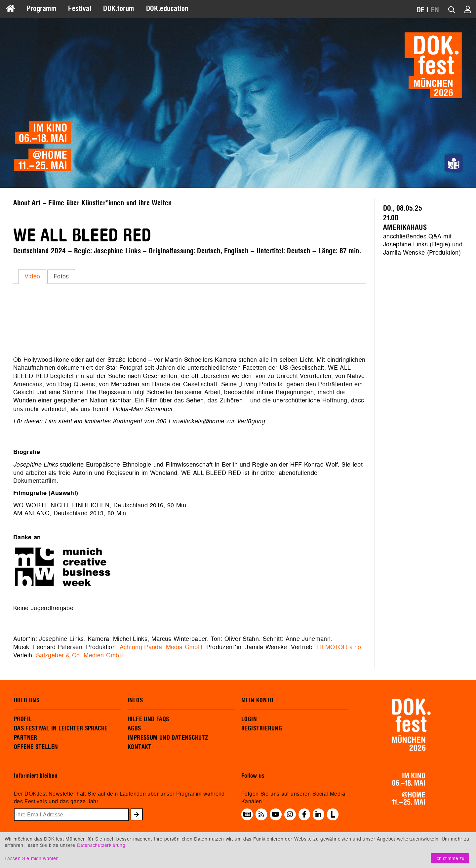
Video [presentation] (32, 276)
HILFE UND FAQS (148, 719)
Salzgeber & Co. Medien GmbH (80, 655)
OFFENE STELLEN (36, 747)
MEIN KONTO (258, 700)
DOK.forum (119, 9)
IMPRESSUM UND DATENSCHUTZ (168, 738)
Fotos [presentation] (61, 276)
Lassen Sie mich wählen (32, 858)
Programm (41, 9)
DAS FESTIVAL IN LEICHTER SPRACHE (61, 728)
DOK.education (167, 9)
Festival (80, 9)
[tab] (32, 276)
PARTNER (26, 738)
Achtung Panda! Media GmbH (161, 647)
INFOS (135, 700)
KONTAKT (140, 747)
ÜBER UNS (27, 700)
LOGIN (249, 719)
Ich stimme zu (450, 858)
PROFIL (23, 719)
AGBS (134, 728)
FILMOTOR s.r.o (339, 647)
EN (435, 10)
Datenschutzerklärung (101, 845)
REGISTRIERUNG (262, 728)
